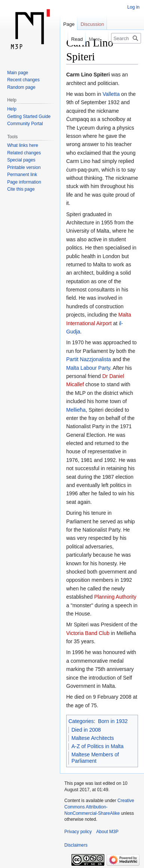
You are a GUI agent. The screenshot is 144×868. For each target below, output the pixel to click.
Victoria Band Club (88, 633)
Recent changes (23, 80)
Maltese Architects (93, 738)
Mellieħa (76, 410)
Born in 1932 (113, 721)
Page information (24, 182)
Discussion (92, 24)
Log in (133, 7)
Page (69, 24)
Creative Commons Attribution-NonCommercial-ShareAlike (99, 807)
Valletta (111, 94)
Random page (21, 87)
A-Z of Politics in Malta (97, 746)
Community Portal (25, 124)
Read (73, 39)
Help (12, 109)
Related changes (24, 153)
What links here (23, 145)
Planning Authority (115, 597)
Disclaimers (76, 845)
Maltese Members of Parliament (95, 758)
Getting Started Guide (29, 117)
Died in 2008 (86, 730)
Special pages (21, 160)
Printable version (24, 167)
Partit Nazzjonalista (89, 359)
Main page (18, 73)
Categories (81, 721)
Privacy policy (78, 832)
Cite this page (21, 189)
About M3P (107, 832)
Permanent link (22, 175)
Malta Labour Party (88, 368)
